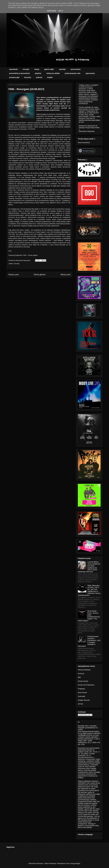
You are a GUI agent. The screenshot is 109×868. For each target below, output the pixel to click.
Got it (61, 11)
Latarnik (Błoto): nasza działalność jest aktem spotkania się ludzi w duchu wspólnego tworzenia (89, 567)
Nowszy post (14, 275)
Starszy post (65, 275)
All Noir (80, 704)
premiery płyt (14, 77)
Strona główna (40, 275)
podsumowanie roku (73, 73)
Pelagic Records (84, 700)
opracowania (76, 69)
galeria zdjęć (49, 69)
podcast (39, 77)
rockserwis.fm (18, 247)
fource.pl (81, 674)
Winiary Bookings (84, 670)
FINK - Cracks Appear (30, 255)
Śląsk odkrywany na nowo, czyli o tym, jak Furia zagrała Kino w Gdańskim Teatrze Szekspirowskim (89, 590)
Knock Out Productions (86, 685)
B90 (79, 677)
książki (50, 77)
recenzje (26, 69)
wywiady (62, 69)
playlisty (38, 73)
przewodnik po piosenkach (19, 73)
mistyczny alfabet (53, 73)
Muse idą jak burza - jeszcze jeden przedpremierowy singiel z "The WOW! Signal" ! (89, 616)
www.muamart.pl (84, 143)
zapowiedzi (13, 69)
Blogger (78, 863)
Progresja (81, 689)
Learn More (51, 11)
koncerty (28, 77)
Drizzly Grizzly (83, 681)
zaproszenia (90, 73)
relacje (37, 69)
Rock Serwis (82, 693)
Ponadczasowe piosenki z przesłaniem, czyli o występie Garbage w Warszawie (89, 641)
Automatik (81, 696)
